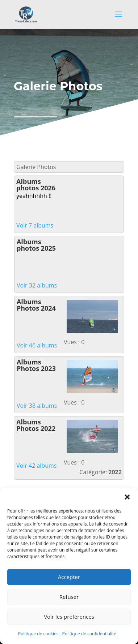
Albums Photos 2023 (36, 365)
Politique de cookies (38, 634)
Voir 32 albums (37, 285)
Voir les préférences (69, 617)
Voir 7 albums (35, 225)
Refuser (69, 597)
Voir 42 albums (36, 466)
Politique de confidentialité (89, 634)
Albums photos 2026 (36, 185)
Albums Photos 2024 (36, 305)
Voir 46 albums (37, 345)
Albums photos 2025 (36, 245)
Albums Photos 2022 (36, 425)
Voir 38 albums (37, 406)
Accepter (69, 577)
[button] (127, 497)
